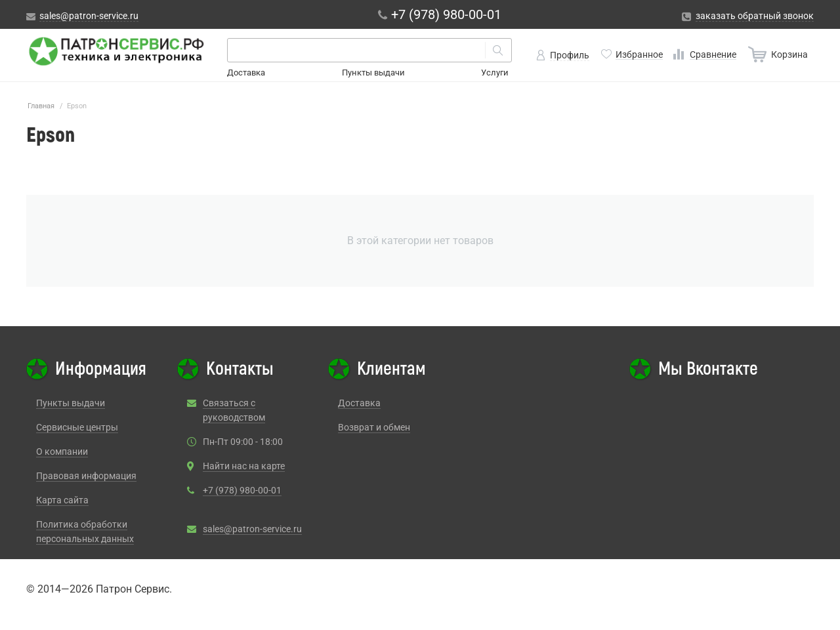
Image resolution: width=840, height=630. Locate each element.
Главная (41, 106)
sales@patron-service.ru (252, 529)
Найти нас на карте (244, 466)
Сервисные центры (77, 427)
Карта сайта (62, 500)
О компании (62, 451)
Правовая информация (86, 476)
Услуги (495, 73)
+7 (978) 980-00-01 (242, 490)
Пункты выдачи (373, 73)
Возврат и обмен (374, 427)
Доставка (246, 73)
